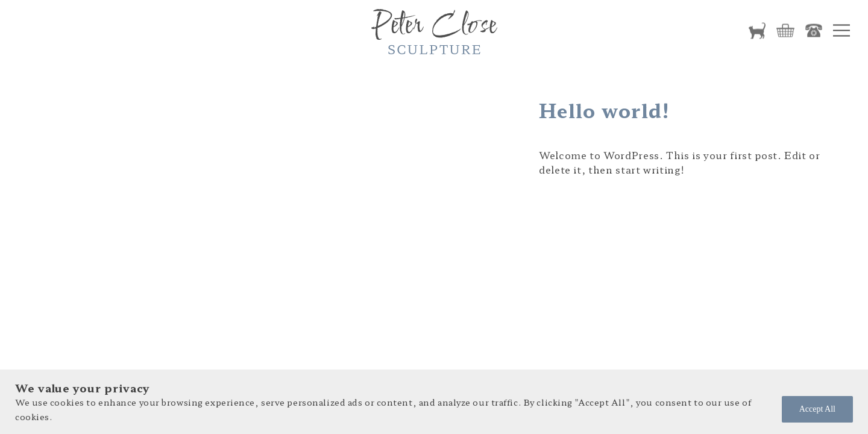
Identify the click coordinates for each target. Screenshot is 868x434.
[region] (434, 402)
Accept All (817, 409)
